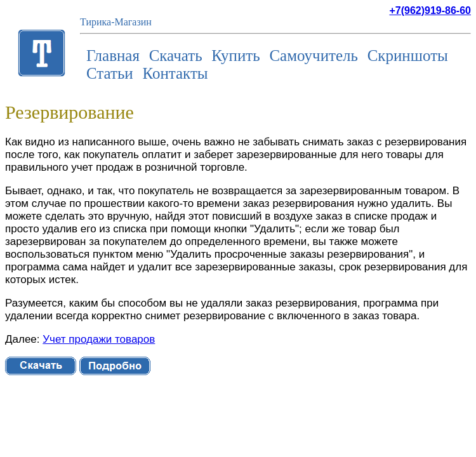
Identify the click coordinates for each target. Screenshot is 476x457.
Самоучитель (314, 56)
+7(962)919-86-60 (430, 10)
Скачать (176, 56)
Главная (113, 56)
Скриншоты (408, 56)
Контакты (175, 73)
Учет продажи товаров (99, 339)
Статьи (110, 73)
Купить (235, 56)
